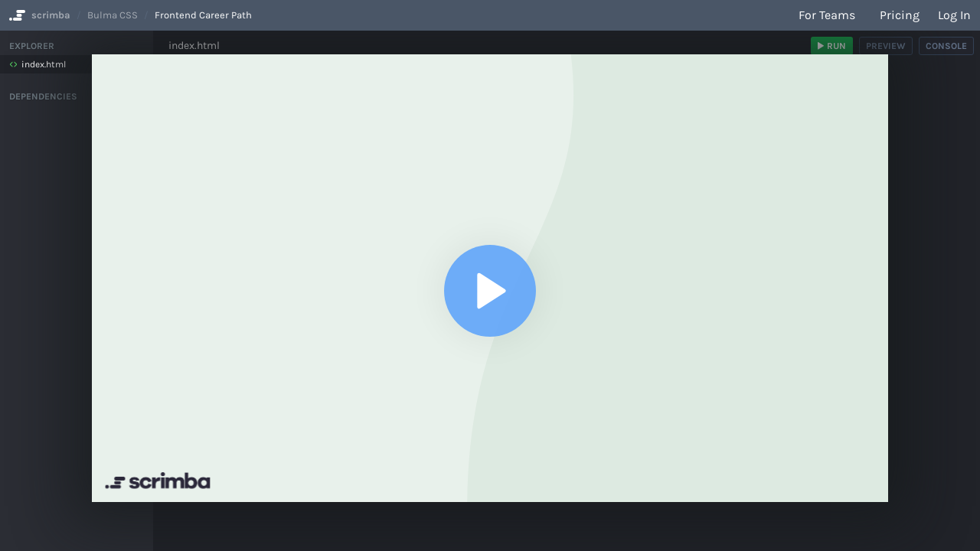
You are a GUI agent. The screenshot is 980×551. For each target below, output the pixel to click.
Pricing (900, 15)
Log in (954, 15)
